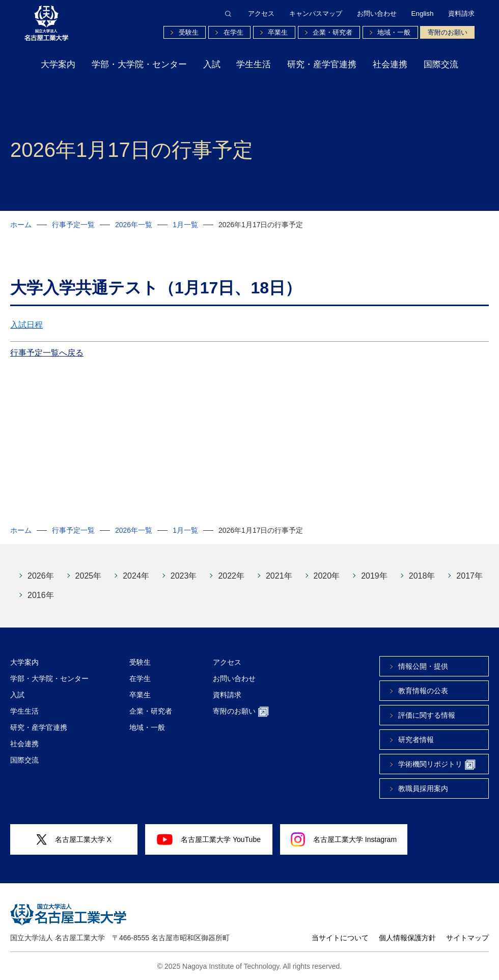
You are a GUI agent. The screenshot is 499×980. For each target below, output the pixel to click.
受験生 (189, 32)
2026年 (41, 576)
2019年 (374, 576)
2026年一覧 (134, 225)
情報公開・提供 (423, 666)
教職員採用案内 (423, 788)
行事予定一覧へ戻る (47, 353)
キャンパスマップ (316, 13)
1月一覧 (185, 225)
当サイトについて (340, 938)
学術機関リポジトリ (437, 765)
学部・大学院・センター (139, 64)
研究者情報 (416, 740)
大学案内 (58, 64)
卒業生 (278, 32)
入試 (212, 64)
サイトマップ (467, 938)
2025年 (89, 576)
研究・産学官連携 (322, 64)
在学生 (233, 32)
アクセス (261, 13)
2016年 (41, 595)
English (423, 13)
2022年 (231, 576)
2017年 (469, 576)
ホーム (21, 225)
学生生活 (254, 64)
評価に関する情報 (427, 715)
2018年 (422, 576)
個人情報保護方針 (407, 938)
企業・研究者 (332, 32)
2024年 (136, 576)
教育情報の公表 (423, 691)
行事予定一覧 (73, 225)
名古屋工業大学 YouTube (209, 839)
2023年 (184, 576)
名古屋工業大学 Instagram (344, 839)
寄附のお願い (448, 32)
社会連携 (390, 64)
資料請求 (461, 13)
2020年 (327, 576)
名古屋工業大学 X (74, 840)
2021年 (279, 576)
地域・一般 (394, 32)
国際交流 (441, 64)
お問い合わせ (377, 13)
